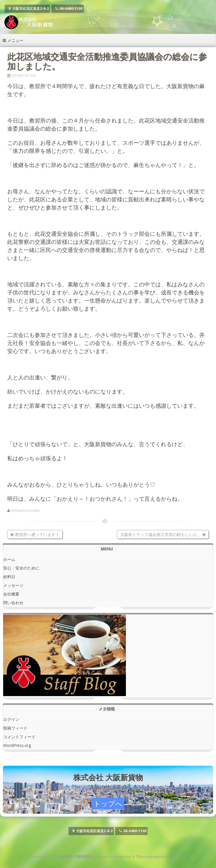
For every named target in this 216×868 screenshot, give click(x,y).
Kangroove (122, 857)
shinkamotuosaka (25, 511)
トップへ (108, 803)
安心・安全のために (21, 568)
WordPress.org (17, 745)
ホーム (9, 559)
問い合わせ (13, 603)
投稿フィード (15, 728)
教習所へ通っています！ (35, 534)
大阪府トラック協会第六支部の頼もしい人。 (163, 534)
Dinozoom (178, 857)
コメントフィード (19, 737)
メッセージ (13, 585)
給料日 (9, 577)
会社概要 (11, 594)
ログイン (11, 719)
